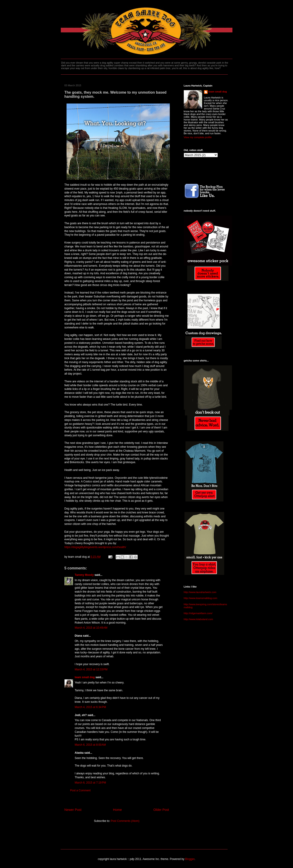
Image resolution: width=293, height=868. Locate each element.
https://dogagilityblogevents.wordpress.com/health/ (95, 547)
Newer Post (73, 810)
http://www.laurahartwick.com (200, 592)
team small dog (85, 677)
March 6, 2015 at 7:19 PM (90, 783)
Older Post (161, 810)
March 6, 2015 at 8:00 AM (90, 745)
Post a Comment (80, 790)
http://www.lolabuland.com (198, 619)
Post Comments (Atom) (125, 821)
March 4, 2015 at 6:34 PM (90, 707)
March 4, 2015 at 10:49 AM (91, 628)
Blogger (190, 859)
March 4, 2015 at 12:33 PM (91, 669)
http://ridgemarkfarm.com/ (198, 613)
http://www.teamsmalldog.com (201, 598)
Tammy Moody (84, 575)
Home (117, 810)
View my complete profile (198, 137)
